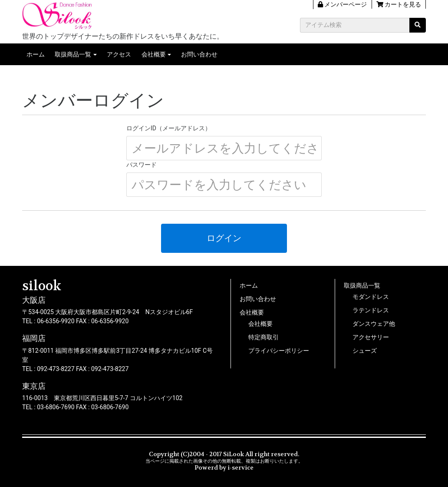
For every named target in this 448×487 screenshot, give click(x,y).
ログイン (224, 238)
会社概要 (154, 54)
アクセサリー (371, 337)
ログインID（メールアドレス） (169, 128)
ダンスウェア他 (374, 324)
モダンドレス (371, 297)
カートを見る (399, 4)
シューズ (365, 351)
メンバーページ (342, 4)
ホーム (36, 54)
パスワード (142, 165)
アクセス (119, 54)
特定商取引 (264, 337)
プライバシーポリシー (279, 351)
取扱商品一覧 (73, 54)
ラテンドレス (371, 310)
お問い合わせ (199, 54)
